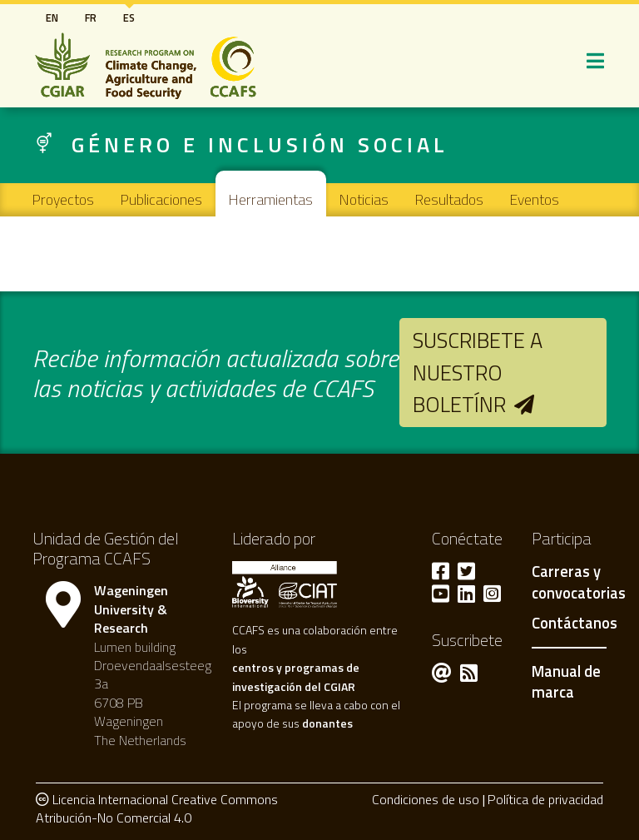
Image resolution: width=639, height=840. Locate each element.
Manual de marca (566, 682)
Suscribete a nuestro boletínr (478, 372)
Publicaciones (161, 199)
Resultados (449, 199)
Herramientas (271, 199)
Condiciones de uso (426, 799)
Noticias (364, 199)
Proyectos (63, 199)
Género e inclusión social (260, 144)
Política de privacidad (545, 799)
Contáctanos (575, 624)
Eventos (535, 199)
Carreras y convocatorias (579, 583)
